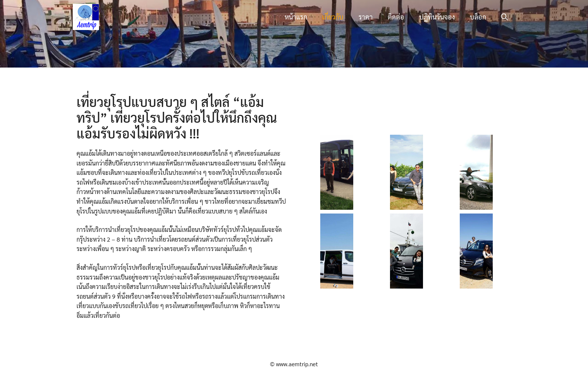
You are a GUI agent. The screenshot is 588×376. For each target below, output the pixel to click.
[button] (504, 17)
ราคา (366, 17)
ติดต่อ (396, 17)
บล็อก (478, 17)
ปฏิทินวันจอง (437, 17)
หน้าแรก (296, 17)
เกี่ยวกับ (333, 17)
